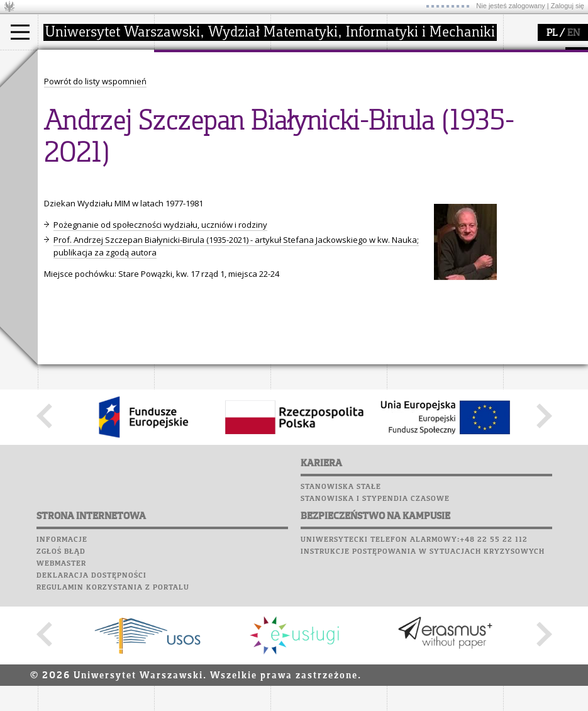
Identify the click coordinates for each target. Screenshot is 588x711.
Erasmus (70, 132)
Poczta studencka (80, 209)
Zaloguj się (568, 6)
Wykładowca (78, 121)
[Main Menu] (20, 32)
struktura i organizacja (213, 98)
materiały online (433, 98)
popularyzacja (435, 62)
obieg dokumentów (323, 143)
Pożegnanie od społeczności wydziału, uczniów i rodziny (160, 457)
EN (574, 33)
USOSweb (59, 173)
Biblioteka (64, 233)
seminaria (305, 98)
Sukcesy (58, 269)
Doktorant (73, 109)
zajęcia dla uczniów (439, 87)
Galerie (123, 245)
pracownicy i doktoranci (215, 132)
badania (300, 62)
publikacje (306, 109)
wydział (184, 62)
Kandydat (72, 87)
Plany (94, 185)
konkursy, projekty (438, 143)
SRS (92, 173)
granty (298, 121)
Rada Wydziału (198, 109)
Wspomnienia (69, 245)
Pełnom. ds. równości (93, 155)
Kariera (62, 257)
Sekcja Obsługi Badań (328, 132)
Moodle (56, 185)
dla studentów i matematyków (432, 115)
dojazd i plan (194, 87)
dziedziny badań (318, 87)
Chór (106, 233)
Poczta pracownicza (86, 221)
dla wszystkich (430, 132)
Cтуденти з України (92, 143)
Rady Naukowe (199, 121)
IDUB (295, 155)
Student (69, 98)
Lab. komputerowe (81, 197)
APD (115, 173)
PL (552, 33)
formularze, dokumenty (215, 143)
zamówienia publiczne (213, 155)
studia (63, 62)
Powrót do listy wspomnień (95, 314)
